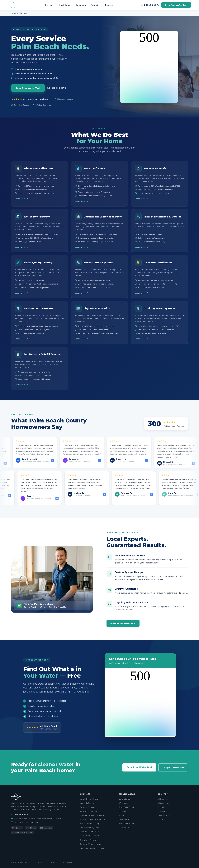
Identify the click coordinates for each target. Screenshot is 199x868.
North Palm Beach (127, 824)
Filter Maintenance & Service (93, 819)
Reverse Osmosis (88, 807)
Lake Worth (124, 819)
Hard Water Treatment (90, 836)
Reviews (109, 5)
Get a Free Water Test (176, 5)
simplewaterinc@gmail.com (24, 822)
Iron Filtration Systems (90, 828)
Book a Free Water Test (123, 623)
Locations (81, 5)
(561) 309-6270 (150, 5)
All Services (163, 799)
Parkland (123, 811)
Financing (95, 5)
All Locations (163, 803)
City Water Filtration (89, 840)
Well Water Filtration (89, 811)
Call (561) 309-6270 (173, 767)
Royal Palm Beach (127, 807)
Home (13, 13)
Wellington (123, 803)
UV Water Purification (89, 832)
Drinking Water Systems (90, 844)
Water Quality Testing (89, 824)
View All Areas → (126, 828)
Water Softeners (87, 803)
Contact (161, 819)
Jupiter (122, 815)
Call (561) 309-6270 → (57, 88)
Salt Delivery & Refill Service (92, 848)
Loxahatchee (125, 799)
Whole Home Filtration (90, 799)
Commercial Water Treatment (93, 815)
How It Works (65, 5)
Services (49, 5)
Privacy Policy (164, 815)
